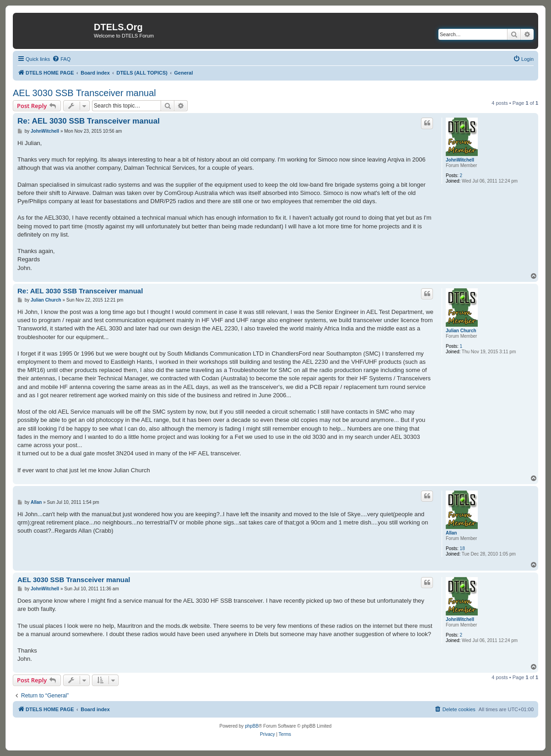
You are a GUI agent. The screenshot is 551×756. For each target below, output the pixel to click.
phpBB (252, 726)
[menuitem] (61, 59)
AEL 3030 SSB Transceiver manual (84, 93)
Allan (451, 533)
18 (462, 548)
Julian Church (461, 331)
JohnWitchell (460, 160)
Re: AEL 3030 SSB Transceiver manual (89, 121)
